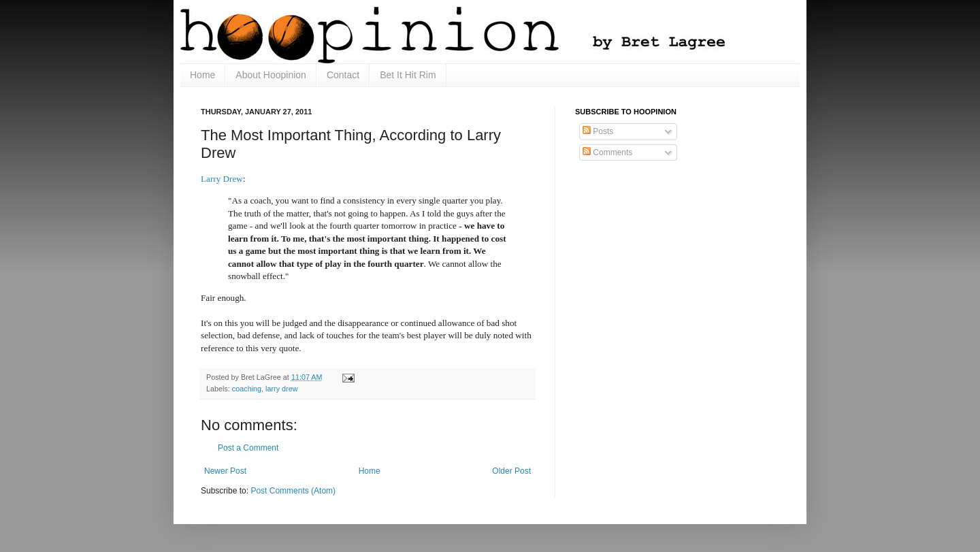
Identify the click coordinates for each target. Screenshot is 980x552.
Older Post (511, 471)
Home (202, 75)
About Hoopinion (271, 75)
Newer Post (225, 471)
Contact (343, 75)
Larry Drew (222, 179)
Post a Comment (248, 448)
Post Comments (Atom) (293, 491)
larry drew (281, 389)
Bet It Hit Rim (408, 75)
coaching (247, 389)
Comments (607, 152)
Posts (598, 131)
